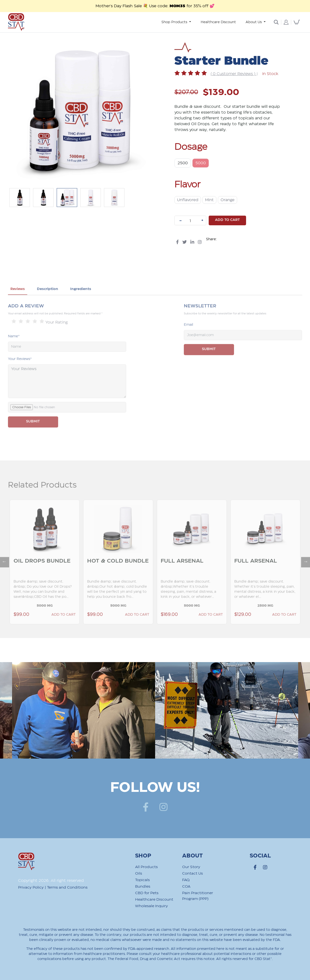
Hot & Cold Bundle (118, 574)
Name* (14, 349)
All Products (146, 867)
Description (48, 302)
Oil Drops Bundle (42, 574)
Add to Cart (64, 627)
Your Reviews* (20, 372)
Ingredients (81, 302)
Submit (209, 362)
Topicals (142, 880)
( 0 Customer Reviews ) (234, 74)
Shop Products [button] (175, 22)
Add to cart (227, 220)
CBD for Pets (147, 893)
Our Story (191, 867)
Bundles (143, 887)
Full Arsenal (182, 574)
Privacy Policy (31, 887)
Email (189, 337)
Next (303, 572)
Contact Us (193, 874)
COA (186, 887)
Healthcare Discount (218, 22)
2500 (183, 163)
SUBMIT (33, 434)
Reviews (18, 302)
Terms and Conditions (67, 887)
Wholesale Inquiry (152, 906)
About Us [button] (254, 22)
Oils (139, 874)
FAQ (186, 880)
